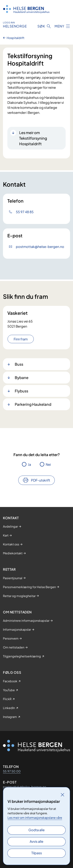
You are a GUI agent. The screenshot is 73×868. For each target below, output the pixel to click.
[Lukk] (62, 795)
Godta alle (36, 830)
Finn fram (21, 339)
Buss (19, 364)
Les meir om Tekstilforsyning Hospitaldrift (33, 138)
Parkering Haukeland (33, 404)
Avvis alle (36, 841)
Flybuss (21, 391)
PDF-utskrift (41, 480)
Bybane (22, 377)
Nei (48, 464)
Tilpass (37, 853)
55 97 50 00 (12, 771)
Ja (29, 464)
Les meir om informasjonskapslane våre (35, 818)
